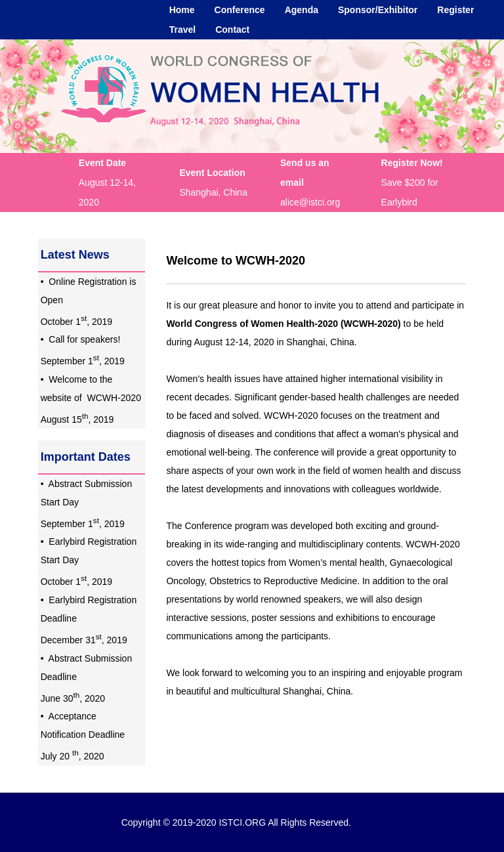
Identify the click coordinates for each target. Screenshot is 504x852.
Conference (240, 10)
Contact (232, 30)
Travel (182, 30)
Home (182, 10)
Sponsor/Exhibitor (378, 10)
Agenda (302, 10)
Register (455, 10)
